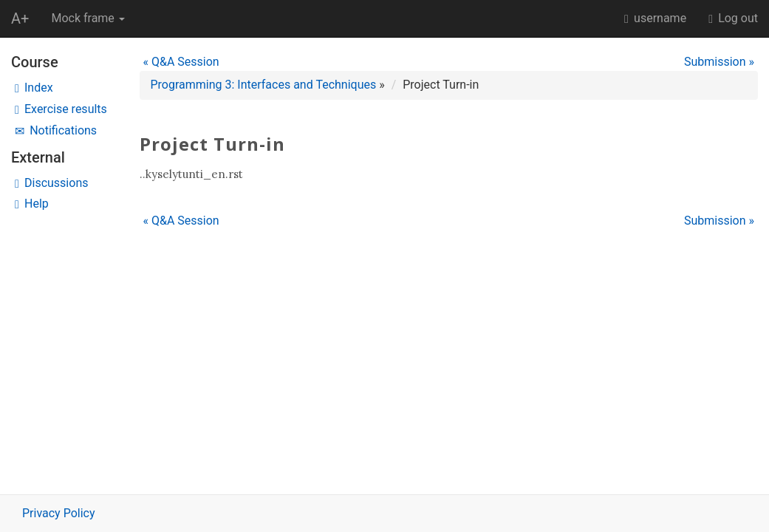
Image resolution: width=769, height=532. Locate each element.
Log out (733, 18)
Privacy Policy (59, 513)
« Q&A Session (181, 62)
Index (34, 88)
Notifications (56, 130)
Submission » (719, 62)
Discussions (51, 183)
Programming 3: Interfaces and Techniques (264, 85)
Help (32, 204)
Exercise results (61, 109)
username (655, 18)
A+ (20, 18)
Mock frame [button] (88, 18)
